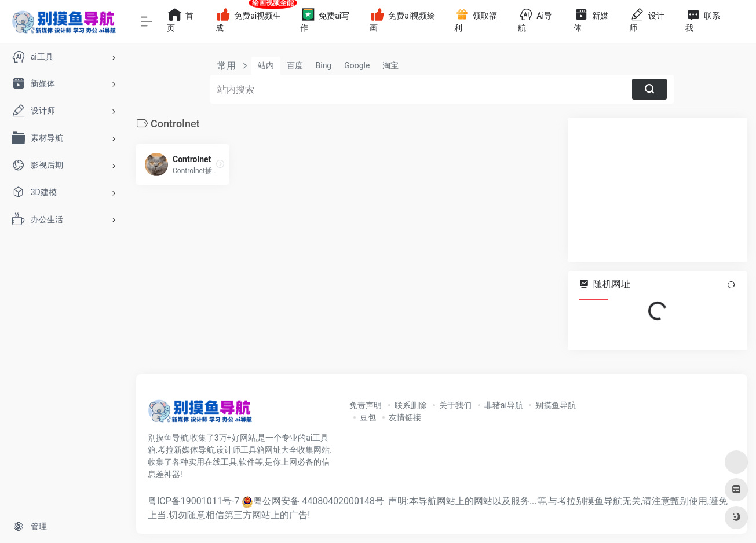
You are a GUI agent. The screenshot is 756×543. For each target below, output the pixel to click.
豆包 (368, 417)
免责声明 (366, 405)
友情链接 (405, 417)
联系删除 (411, 405)
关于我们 (455, 405)
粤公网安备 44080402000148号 (319, 501)
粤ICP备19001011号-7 (193, 501)
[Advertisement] (658, 190)
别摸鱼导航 (556, 405)
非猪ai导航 (504, 405)
